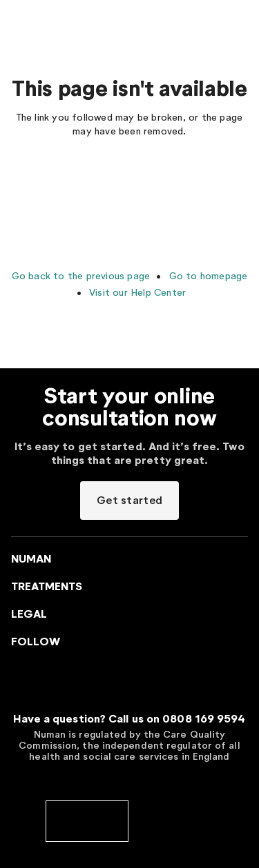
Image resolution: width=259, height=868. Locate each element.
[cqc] (87, 820)
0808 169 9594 (204, 719)
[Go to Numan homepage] (79, 21)
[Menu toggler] (19, 21)
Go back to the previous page (81, 276)
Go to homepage (207, 276)
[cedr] (173, 820)
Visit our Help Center (136, 292)
